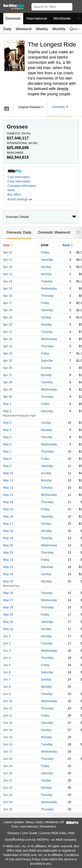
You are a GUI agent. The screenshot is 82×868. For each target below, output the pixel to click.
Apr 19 (8, 317)
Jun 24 (8, 802)
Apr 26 (8, 368)
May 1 (7, 404)
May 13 (8, 495)
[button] (77, 6)
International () (22, 143)
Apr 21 (8, 332)
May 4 (7, 430)
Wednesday (49, 288)
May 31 (8, 629)
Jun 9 (7, 694)
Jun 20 (8, 773)
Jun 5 (7, 665)
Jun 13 (8, 723)
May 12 (8, 488)
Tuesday (47, 281)
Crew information (19, 181)
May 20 (8, 545)
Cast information (19, 177)
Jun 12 (8, 715)
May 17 (8, 524)
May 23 (8, 567)
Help (72, 833)
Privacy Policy (31, 859)
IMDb (59, 840)
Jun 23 (8, 795)
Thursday (47, 296)
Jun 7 (7, 679)
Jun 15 (8, 737)
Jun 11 (8, 708)
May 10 (8, 473)
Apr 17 (8, 303)
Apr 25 (8, 361)
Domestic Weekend (54, 232)
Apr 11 (8, 260)
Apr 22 (8, 339)
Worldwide (62, 18)
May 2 (7, 411)
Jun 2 (7, 643)
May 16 (8, 516)
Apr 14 (8, 281)
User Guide (30, 833)
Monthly (59, 29)
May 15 (8, 509)
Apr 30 (8, 397)
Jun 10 (8, 701)
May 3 (7, 423)
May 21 (8, 552)
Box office (14, 194)
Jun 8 (7, 687)
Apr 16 (8, 296)
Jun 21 (8, 780)
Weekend (24, 29)
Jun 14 (8, 730)
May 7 (7, 451)
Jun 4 (7, 658)
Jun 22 (8, 788)
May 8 (7, 459)
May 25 (8, 581)
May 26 (8, 593)
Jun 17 (8, 752)
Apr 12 (8, 267)
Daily (7, 29)
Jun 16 (8, 744)
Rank (66, 245)
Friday (45, 252)
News (11, 190)
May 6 (7, 444)
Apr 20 (8, 325)
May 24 (8, 574)
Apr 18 (8, 310)
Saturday (47, 260)
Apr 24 (8, 353)
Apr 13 (8, 274)
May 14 (8, 502)
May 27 (8, 600)
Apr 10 (8, 252)
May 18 (8, 531)
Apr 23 (8, 346)
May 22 (8, 560)
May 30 (8, 622)
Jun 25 (8, 809)
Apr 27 (8, 375)
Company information (22, 186)
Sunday (46, 267)
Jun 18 (8, 759)
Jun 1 (7, 636)
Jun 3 (7, 651)
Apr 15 (8, 288)
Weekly (42, 29)
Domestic (13, 18)
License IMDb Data (53, 833)
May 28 (8, 607)
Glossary (13, 833)
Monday (46, 274)
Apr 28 (8, 382)
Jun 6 (7, 672)
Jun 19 (8, 766)
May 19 (8, 538)
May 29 (8, 615)
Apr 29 (8, 389)
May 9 (7, 466)
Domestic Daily (19, 232)
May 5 (7, 437)
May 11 (8, 480)
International (37, 18)
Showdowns (48, 826)
